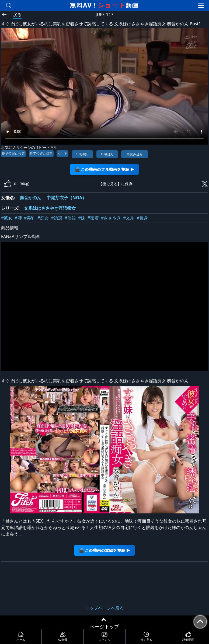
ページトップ (104, 626)
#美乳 (30, 218)
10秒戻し (82, 154)
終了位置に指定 (41, 154)
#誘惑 (57, 218)
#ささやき (111, 218)
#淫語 (70, 218)
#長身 (142, 218)
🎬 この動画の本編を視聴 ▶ (105, 550)
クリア (62, 154)
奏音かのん (30, 198)
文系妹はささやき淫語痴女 (50, 208)
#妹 (82, 218)
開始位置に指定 (13, 154)
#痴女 (43, 218)
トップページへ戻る (104, 608)
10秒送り (107, 154)
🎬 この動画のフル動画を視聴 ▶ (105, 169)
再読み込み (135, 154)
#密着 (93, 218)
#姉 (18, 218)
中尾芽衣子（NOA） (67, 198)
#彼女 (7, 218)
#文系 (129, 218)
